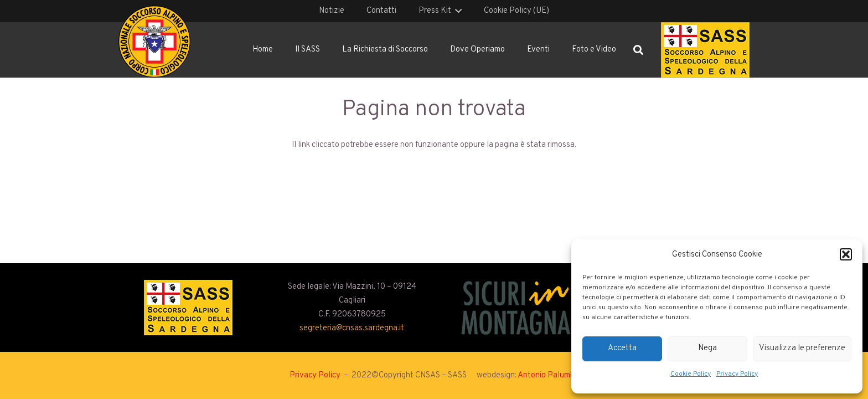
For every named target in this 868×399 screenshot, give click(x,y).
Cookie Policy (691, 374)
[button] (846, 254)
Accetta (622, 348)
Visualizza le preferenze (802, 348)
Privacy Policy (737, 374)
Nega (707, 348)
